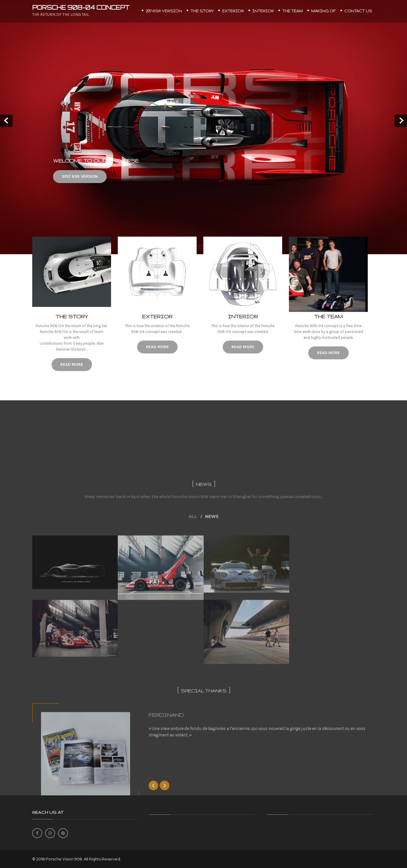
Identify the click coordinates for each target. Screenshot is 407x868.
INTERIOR (263, 11)
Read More (71, 364)
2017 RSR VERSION (164, 11)
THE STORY (202, 11)
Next (401, 121)
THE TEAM (292, 11)
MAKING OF (323, 11)
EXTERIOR (233, 11)
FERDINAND (166, 792)
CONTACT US (358, 11)
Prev (6, 121)
